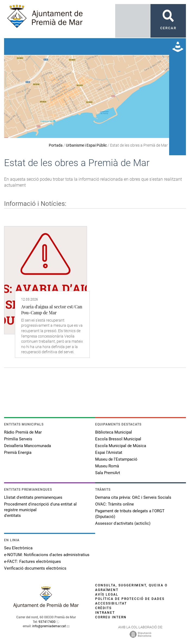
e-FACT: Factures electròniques (33, 562)
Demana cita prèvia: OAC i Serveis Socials (133, 497)
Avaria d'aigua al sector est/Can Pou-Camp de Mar (52, 310)
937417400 (47, 622)
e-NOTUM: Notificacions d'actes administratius (47, 555)
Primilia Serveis (18, 439)
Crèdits (103, 608)
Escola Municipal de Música (121, 446)
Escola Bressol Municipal (118, 439)
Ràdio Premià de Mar (23, 432)
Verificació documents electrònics (35, 568)
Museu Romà (107, 466)
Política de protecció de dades (130, 599)
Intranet (105, 613)
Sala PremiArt (108, 473)
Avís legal (107, 595)
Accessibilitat (111, 603)
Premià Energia (18, 453)
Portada (56, 145)
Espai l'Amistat (109, 453)
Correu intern (111, 617)
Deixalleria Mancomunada (28, 446)
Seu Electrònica (18, 548)
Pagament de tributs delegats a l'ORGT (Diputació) (130, 514)
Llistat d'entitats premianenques (33, 497)
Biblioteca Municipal (114, 432)
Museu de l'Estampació (116, 459)
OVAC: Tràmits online (115, 504)
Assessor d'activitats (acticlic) (123, 523)
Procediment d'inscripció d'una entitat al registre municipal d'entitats (40, 510)
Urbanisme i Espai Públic (86, 145)
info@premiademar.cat (49, 626)
